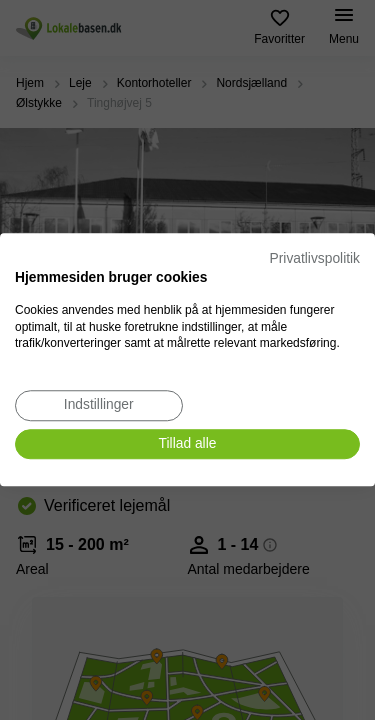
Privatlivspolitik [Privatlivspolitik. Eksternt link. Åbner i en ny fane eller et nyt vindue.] (315, 258)
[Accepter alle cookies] (187, 444)
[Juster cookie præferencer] (99, 405)
